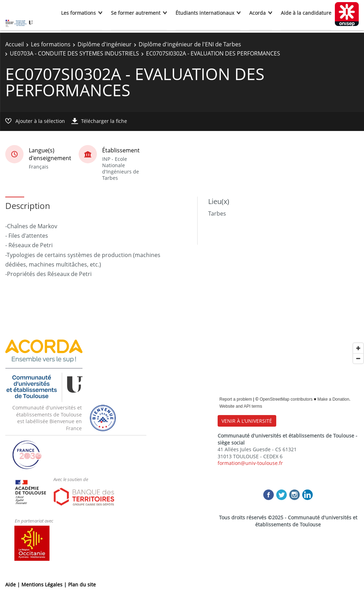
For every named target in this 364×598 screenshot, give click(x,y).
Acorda (257, 13)
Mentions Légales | (45, 584)
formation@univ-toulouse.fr (250, 463)
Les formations (78, 13)
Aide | (13, 584)
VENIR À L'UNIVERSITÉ (247, 421)
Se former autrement (136, 13)
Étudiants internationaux (205, 13)
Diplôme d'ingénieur (105, 44)
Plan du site (82, 584)
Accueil (15, 44)
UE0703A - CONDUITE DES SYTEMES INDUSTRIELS (74, 53)
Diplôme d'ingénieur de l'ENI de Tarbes (190, 44)
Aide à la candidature (306, 13)
